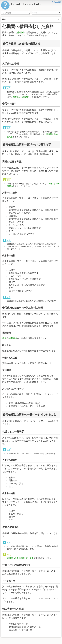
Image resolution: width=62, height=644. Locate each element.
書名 (4, 338)
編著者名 (13, 338)
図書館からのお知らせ (22, 97)
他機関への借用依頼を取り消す (20, 558)
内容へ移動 (56, 2)
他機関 (20, 32)
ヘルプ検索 (29, 13)
